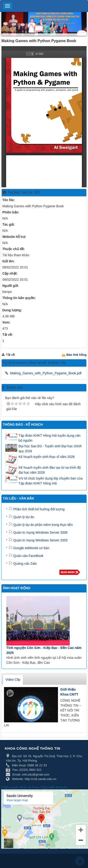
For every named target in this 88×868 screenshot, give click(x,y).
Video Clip (13, 680)
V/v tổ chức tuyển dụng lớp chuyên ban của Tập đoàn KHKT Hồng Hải (51, 481)
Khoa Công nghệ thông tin (50, 787)
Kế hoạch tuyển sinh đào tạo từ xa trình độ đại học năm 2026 (50, 470)
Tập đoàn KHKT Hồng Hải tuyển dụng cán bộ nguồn (50, 438)
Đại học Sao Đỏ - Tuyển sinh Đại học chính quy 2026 (50, 449)
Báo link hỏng (77, 355)
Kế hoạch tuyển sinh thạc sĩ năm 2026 (47, 457)
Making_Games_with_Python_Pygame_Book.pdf (46, 373)
